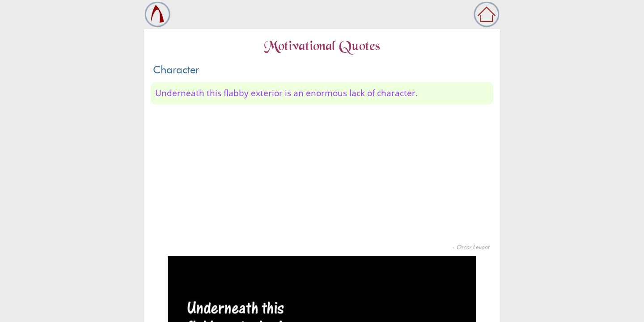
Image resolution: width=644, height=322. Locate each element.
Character (176, 70)
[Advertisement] (322, 176)
